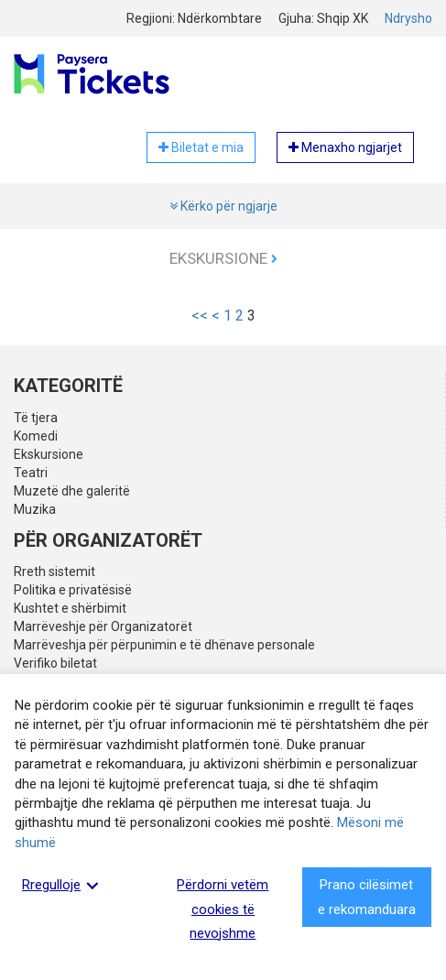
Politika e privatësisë (73, 590)
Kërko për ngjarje (223, 206)
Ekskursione (223, 258)
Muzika (35, 509)
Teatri (31, 473)
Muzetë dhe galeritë (72, 491)
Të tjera (36, 418)
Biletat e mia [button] (201, 147)
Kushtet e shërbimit (70, 608)
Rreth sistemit (54, 572)
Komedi (36, 436)
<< (200, 316)
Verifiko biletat (55, 663)
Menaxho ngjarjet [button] (345, 147)
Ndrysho (408, 18)
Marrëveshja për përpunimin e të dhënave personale (164, 645)
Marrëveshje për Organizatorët (103, 626)
